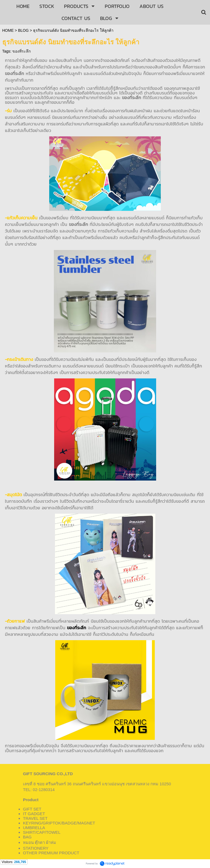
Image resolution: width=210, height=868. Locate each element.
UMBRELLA (34, 828)
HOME (8, 30)
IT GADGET (34, 814)
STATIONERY (36, 848)
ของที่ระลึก (21, 51)
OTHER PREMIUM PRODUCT (51, 853)
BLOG (23, 30)
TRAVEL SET (35, 818)
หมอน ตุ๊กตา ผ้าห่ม (40, 842)
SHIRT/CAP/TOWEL (42, 832)
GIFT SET (32, 809)
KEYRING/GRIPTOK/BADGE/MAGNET (59, 823)
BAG (27, 837)
